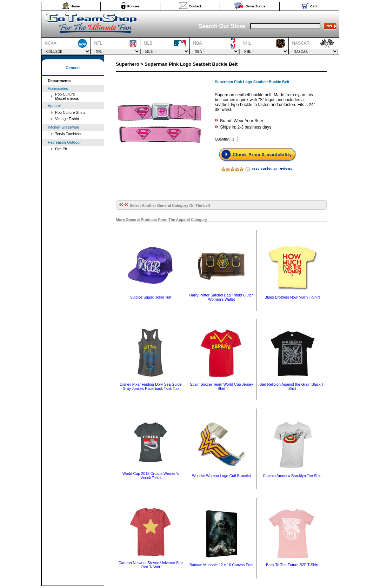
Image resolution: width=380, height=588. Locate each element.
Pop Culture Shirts (70, 112)
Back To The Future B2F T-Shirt (292, 565)
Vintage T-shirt (67, 119)
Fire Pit (61, 149)
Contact (195, 6)
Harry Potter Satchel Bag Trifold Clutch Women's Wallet (222, 297)
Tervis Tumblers (68, 134)
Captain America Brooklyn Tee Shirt (292, 476)
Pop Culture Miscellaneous (67, 96)
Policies (134, 6)
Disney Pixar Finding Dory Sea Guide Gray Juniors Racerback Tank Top (151, 386)
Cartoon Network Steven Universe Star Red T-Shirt (151, 565)
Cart (314, 6)
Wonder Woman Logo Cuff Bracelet (221, 476)
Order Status (256, 6)
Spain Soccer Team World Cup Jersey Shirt (221, 386)
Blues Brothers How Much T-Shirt (292, 297)
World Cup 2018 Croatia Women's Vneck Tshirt (151, 476)
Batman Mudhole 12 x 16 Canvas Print (221, 565)
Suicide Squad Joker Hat (151, 297)
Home (75, 6)
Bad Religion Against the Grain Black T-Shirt (292, 386)
